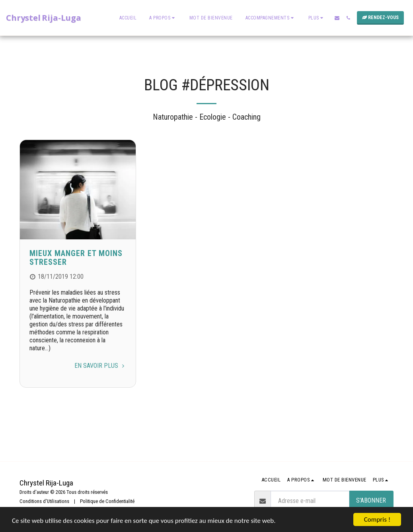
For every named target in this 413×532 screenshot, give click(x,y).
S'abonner (371, 500)
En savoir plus (100, 366)
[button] (163, 18)
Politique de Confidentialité (107, 501)
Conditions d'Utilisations (44, 501)
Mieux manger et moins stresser (76, 258)
